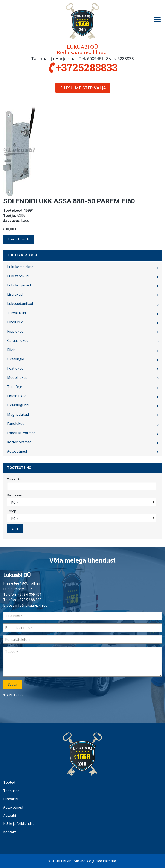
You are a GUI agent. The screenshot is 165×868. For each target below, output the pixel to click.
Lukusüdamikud (20, 304)
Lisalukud (15, 294)
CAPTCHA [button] (15, 695)
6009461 (95, 58)
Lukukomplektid (20, 267)
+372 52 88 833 (29, 600)
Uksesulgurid (18, 405)
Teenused (11, 791)
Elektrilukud (17, 396)
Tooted (9, 782)
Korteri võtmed (19, 442)
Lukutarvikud (18, 276)
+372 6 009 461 (29, 594)
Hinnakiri (11, 799)
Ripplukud (15, 331)
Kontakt (10, 832)
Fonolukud (16, 424)
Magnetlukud (18, 414)
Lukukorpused (19, 285)
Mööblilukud (17, 377)
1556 (29, 589)
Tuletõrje (15, 387)
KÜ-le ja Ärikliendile (19, 824)
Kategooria (15, 495)
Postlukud (15, 368)
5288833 (126, 58)
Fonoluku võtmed (21, 433)
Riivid (11, 350)
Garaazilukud (18, 341)
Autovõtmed (17, 451)
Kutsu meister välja (83, 88)
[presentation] (36, 706)
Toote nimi (15, 479)
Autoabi (10, 815)
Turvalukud (16, 313)
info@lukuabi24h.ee (31, 605)
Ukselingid (16, 359)
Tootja (12, 511)
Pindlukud (15, 322)
